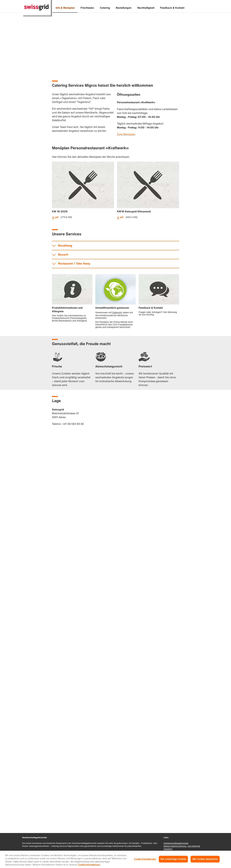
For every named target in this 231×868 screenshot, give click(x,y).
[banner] (116, 8)
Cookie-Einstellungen (145, 859)
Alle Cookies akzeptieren (205, 859)
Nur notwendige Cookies (173, 859)
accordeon (116, 425)
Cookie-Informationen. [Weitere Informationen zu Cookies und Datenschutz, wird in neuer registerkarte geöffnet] (89, 865)
